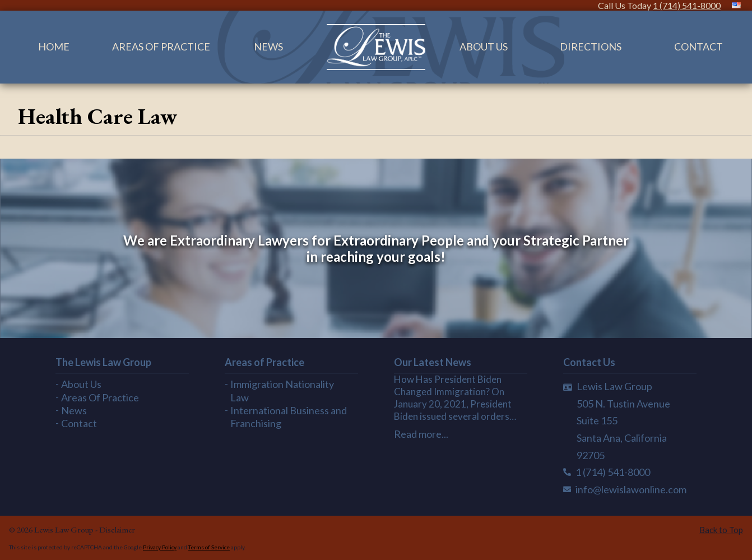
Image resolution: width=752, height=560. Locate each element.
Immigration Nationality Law (282, 390)
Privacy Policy (160, 547)
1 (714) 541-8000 (687, 5)
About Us (484, 47)
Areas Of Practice (161, 47)
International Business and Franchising (289, 417)
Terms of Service (209, 547)
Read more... (421, 434)
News (268, 47)
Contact (79, 423)
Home (54, 47)
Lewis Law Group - (67, 529)
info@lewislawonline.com (631, 489)
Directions (591, 47)
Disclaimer (117, 529)
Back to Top (721, 530)
